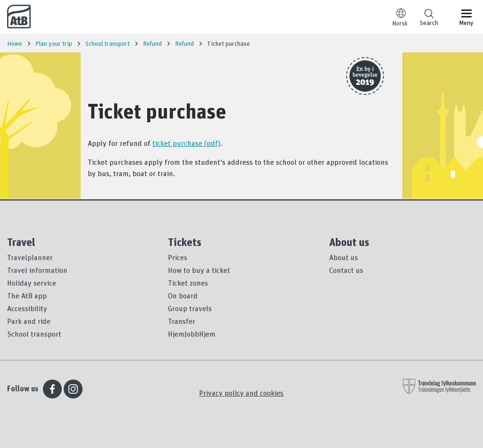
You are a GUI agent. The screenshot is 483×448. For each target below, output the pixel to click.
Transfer (182, 321)
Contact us (346, 270)
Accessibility (27, 308)
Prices (178, 257)
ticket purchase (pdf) (186, 143)
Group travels (190, 308)
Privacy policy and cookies (241, 393)
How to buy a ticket (199, 270)
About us (344, 257)
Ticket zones (188, 283)
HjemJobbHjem (192, 334)
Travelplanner (30, 257)
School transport (34, 334)
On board (183, 296)
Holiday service (32, 283)
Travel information (37, 270)
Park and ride (29, 321)
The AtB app (27, 296)
